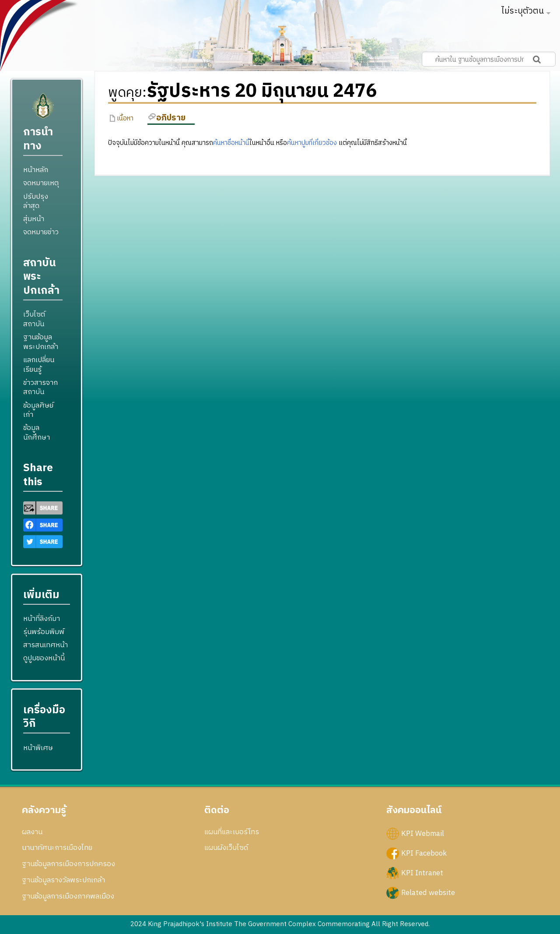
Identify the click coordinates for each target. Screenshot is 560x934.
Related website (428, 893)
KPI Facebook (424, 853)
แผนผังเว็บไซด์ (226, 848)
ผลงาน (32, 832)
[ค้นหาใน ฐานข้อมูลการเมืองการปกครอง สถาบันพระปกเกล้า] (489, 59)
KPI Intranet (422, 873)
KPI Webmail (423, 833)
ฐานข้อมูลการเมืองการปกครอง (68, 864)
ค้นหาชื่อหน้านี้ (231, 143)
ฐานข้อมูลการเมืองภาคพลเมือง (68, 896)
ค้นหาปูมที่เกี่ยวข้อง (312, 143)
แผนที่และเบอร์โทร (232, 832)
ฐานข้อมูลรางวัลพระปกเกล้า (63, 880)
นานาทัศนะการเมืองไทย (57, 848)
